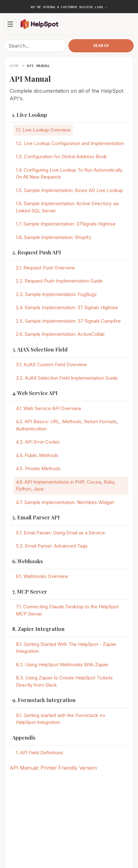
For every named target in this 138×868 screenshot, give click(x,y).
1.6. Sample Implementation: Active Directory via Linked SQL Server (67, 207)
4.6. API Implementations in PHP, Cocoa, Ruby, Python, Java (66, 486)
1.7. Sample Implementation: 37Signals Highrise (66, 224)
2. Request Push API (37, 252)
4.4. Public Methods (37, 455)
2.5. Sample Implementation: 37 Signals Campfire (68, 321)
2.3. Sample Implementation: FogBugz (56, 294)
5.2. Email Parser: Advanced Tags (52, 546)
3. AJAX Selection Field (40, 349)
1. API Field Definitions (39, 753)
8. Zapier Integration (38, 629)
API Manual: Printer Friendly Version (53, 768)
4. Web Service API (35, 393)
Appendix (24, 737)
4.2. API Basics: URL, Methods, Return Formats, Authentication (67, 425)
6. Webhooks (27, 561)
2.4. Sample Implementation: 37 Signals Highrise (67, 307)
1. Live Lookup (30, 115)
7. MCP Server (30, 591)
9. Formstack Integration (44, 700)
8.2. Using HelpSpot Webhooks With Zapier (62, 665)
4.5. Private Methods (38, 468)
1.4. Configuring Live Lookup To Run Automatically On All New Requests (69, 174)
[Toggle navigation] (10, 24)
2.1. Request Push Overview (45, 268)
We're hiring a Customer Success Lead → (69, 7)
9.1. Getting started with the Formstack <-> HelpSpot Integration (61, 719)
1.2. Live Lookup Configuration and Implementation (70, 143)
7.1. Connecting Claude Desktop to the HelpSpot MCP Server (67, 610)
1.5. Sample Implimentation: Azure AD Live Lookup (69, 190)
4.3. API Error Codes (38, 442)
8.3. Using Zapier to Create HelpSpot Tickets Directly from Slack (64, 681)
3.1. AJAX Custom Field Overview (51, 364)
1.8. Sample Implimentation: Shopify (54, 237)
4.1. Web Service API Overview (49, 408)
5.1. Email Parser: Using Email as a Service (60, 533)
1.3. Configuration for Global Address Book (61, 156)
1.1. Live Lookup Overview (43, 130)
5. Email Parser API (36, 517)
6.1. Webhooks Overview (42, 576)
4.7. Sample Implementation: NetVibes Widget (65, 502)
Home (14, 66)
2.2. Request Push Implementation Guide (59, 281)
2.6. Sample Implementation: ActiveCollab (60, 334)
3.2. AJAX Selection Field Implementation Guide (67, 378)
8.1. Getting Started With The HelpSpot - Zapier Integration (66, 648)
